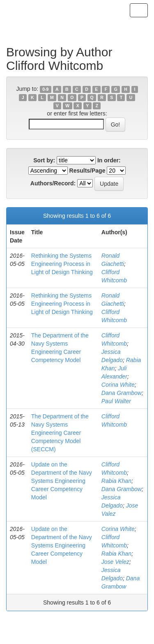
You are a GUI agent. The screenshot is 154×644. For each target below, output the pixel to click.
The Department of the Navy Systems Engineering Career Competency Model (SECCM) (60, 433)
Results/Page (87, 171)
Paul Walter (116, 401)
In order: (109, 160)
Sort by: (44, 160)
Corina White (118, 385)
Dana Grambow (122, 393)
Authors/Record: (53, 183)
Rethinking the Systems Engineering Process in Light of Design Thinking (62, 264)
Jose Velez (115, 562)
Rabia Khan (116, 481)
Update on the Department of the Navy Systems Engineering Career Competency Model (62, 481)
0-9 (45, 89)
